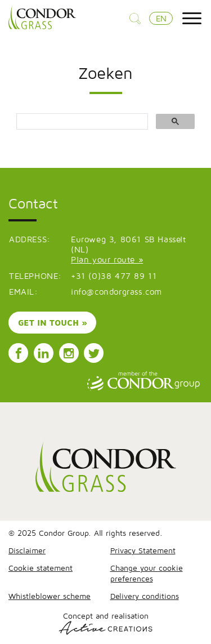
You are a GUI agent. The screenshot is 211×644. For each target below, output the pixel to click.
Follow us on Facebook (19, 353)
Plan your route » (107, 259)
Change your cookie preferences (147, 573)
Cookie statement (41, 568)
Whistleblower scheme (50, 596)
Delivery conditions (145, 596)
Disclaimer (27, 550)
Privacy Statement (143, 550)
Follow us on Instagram (69, 353)
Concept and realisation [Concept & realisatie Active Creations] (105, 623)
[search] (81, 122)
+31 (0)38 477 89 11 (114, 276)
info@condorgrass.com (116, 292)
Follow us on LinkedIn (43, 353)
